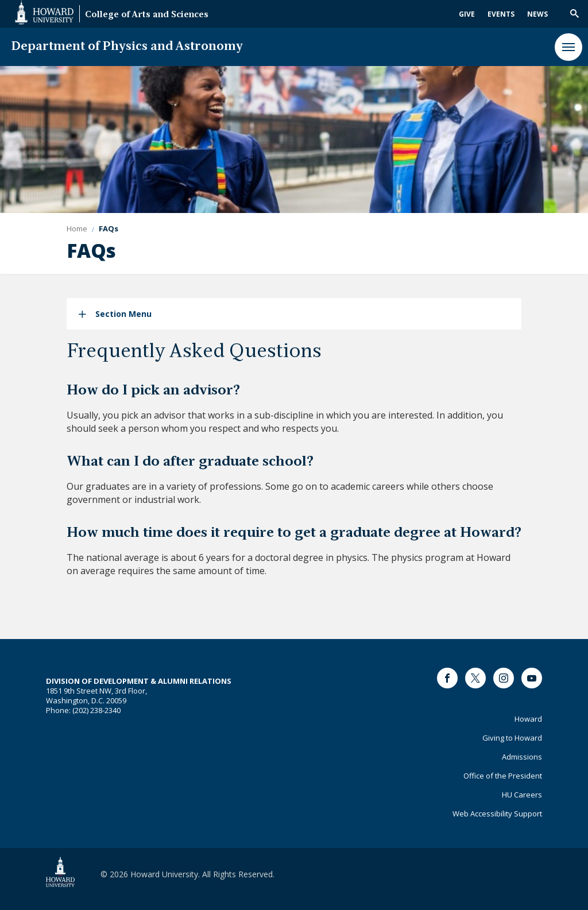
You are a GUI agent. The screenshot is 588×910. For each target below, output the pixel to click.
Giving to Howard (512, 738)
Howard (528, 719)
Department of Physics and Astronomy (127, 47)
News (537, 14)
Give (467, 14)
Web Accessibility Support (497, 814)
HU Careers (522, 795)
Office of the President (503, 776)
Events (501, 14)
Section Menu (123, 314)
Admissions (522, 757)
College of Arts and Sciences (147, 15)
